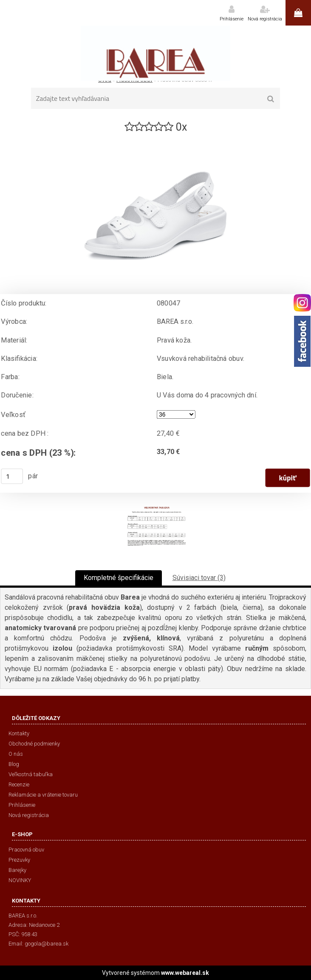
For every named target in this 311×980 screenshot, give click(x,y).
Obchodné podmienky (34, 744)
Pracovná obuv (26, 850)
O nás (16, 754)
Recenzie (19, 784)
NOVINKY (20, 880)
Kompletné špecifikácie (119, 578)
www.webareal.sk (185, 973)
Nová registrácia (265, 19)
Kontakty (19, 733)
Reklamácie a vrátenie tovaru (43, 795)
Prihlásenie (232, 19)
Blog (14, 764)
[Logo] (155, 53)
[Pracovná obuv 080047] (155, 138)
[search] (271, 99)
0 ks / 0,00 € (298, 13)
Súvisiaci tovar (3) (199, 578)
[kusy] (12, 476)
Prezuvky (19, 860)
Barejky (17, 870)
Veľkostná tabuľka (31, 774)
